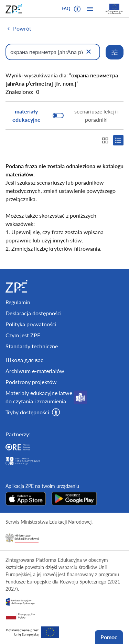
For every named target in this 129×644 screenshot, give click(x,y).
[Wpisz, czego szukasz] (53, 52)
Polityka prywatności (31, 324)
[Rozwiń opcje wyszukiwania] (115, 52)
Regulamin (18, 302)
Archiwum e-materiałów (35, 371)
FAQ (66, 9)
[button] (77, 9)
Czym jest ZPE (23, 335)
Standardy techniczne (32, 346)
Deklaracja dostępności (34, 313)
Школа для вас (24, 360)
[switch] (64, 116)
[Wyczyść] (88, 52)
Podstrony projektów (31, 382)
